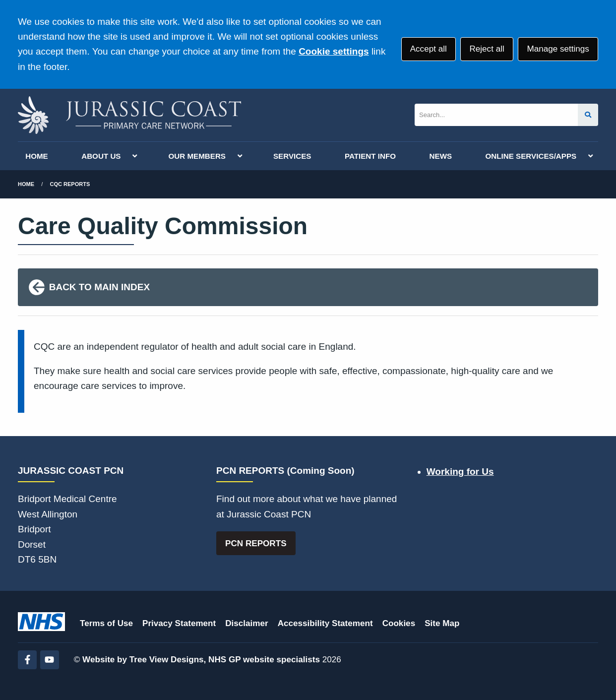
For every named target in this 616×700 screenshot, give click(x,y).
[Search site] (588, 115)
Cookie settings (334, 51)
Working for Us (460, 472)
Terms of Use (106, 623)
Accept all (429, 49)
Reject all (487, 49)
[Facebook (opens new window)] (27, 660)
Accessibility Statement (325, 623)
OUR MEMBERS (197, 156)
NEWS (441, 156)
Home (26, 184)
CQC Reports (70, 184)
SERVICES (292, 156)
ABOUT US (101, 156)
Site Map (442, 623)
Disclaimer (246, 623)
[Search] (496, 115)
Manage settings (558, 49)
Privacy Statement (179, 623)
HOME (37, 156)
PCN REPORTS (256, 543)
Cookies (399, 623)
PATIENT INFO (370, 156)
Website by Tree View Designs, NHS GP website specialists (201, 660)
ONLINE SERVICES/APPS (531, 156)
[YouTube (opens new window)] (50, 660)
